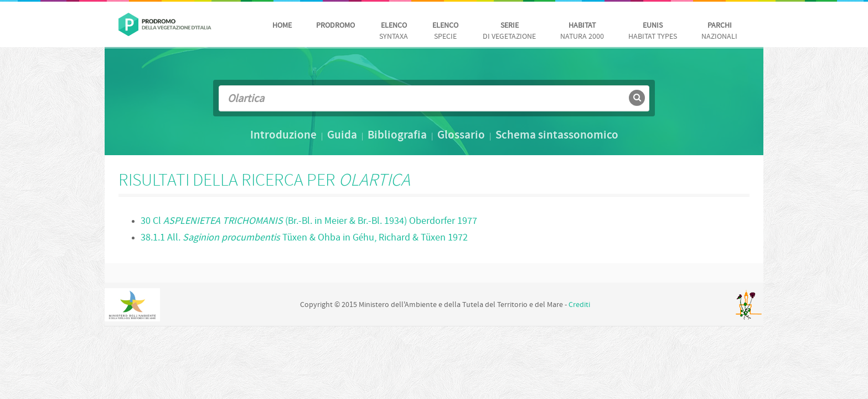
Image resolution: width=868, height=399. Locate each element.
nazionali (719, 31)
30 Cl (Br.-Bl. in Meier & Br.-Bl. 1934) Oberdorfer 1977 (309, 221)
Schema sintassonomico (557, 136)
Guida (342, 136)
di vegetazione (509, 31)
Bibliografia (397, 136)
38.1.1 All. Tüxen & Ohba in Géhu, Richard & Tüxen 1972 (304, 238)
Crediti (579, 305)
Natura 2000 (582, 31)
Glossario (461, 136)
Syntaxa (394, 31)
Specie (445, 31)
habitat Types (653, 31)
